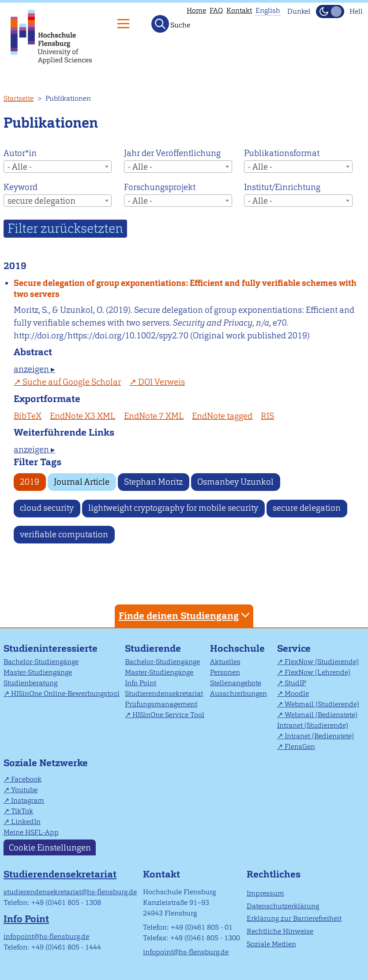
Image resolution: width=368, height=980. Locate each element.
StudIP (295, 683)
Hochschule (237, 648)
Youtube (24, 790)
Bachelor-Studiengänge (41, 662)
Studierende (153, 648)
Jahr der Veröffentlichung (172, 153)
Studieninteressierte (51, 648)
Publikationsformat (282, 153)
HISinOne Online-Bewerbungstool (65, 693)
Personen (225, 672)
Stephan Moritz (153, 482)
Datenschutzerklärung (283, 906)
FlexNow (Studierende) (322, 662)
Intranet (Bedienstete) (319, 736)
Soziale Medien (271, 944)
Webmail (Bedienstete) (321, 715)
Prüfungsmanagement (161, 704)
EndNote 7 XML (154, 416)
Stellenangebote (236, 683)
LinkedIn (26, 822)
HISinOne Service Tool (168, 715)
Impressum (265, 893)
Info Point (141, 683)
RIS (267, 416)
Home (196, 10)
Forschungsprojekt (160, 187)
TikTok (22, 811)
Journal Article (82, 482)
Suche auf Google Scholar (72, 382)
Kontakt (239, 10)
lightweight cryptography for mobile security (173, 508)
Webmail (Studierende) (322, 704)
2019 (30, 482)
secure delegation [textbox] (41, 201)
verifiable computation (64, 534)
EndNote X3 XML (83, 416)
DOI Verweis (161, 382)
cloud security (47, 508)
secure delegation (307, 508)
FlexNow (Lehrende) (317, 672)
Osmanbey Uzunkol (235, 482)
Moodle (297, 693)
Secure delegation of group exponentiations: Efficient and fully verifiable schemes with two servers (185, 289)
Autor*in (20, 153)
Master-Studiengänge (38, 672)
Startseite (19, 98)
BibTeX (28, 416)
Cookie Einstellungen (50, 847)
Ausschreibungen (238, 693)
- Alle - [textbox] (20, 167)
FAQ (216, 10)
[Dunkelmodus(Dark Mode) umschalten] (330, 11)
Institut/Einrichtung (282, 187)
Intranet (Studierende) (313, 725)
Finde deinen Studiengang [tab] (185, 615)
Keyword (21, 187)
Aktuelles (225, 662)
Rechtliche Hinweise (280, 931)
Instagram (28, 800)
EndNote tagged (222, 416)
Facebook (26, 779)
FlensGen (300, 746)
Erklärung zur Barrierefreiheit (294, 918)
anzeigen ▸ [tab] (34, 369)
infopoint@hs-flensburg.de (46, 936)
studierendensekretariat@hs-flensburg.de (70, 892)
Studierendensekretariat (164, 693)
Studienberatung (30, 683)
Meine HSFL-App (31, 832)
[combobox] (58, 167)
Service (294, 648)
